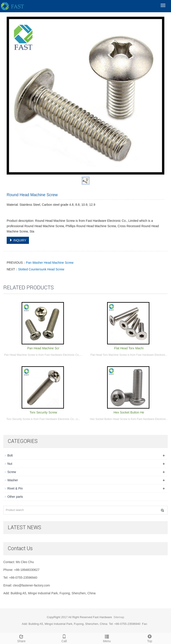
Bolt (10, 455)
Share (21, 638)
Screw (12, 472)
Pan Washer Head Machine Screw (50, 263)
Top (150, 638)
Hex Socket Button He (129, 412)
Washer (13, 480)
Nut (10, 464)
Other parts (15, 497)
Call (64, 638)
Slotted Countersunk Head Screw (41, 269)
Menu (107, 638)
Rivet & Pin (15, 488)
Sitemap (119, 617)
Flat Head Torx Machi (129, 348)
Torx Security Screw (43, 412)
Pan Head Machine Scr (43, 348)
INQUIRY (18, 240)
